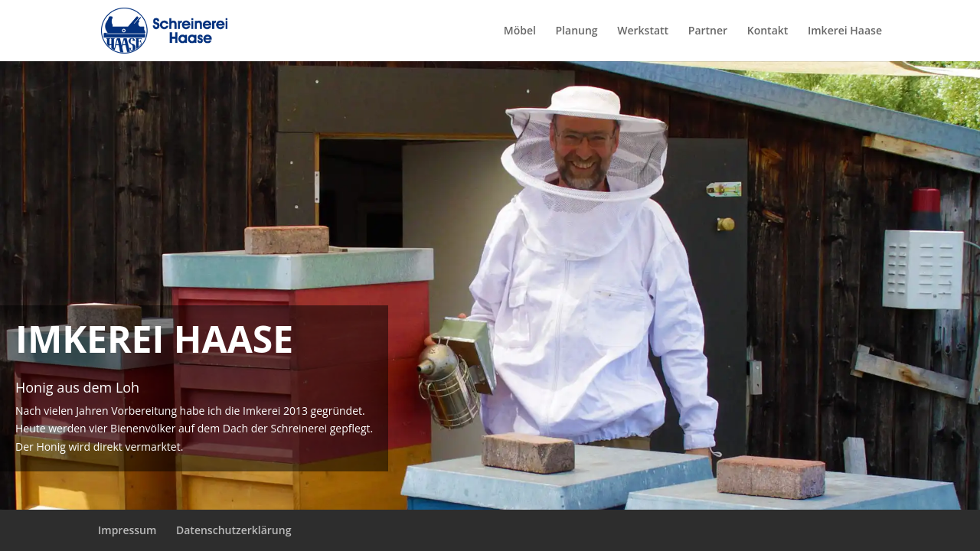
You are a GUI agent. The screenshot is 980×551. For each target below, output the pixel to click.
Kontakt (768, 31)
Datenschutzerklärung (234, 530)
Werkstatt (643, 31)
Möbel (520, 31)
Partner (708, 31)
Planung (577, 31)
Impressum (127, 530)
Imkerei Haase (845, 31)
